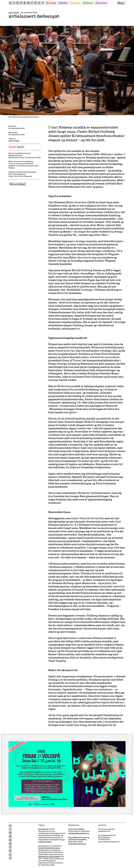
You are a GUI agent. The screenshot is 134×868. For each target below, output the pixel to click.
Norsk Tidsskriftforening (49, 848)
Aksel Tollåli (14, 12)
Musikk (21, 147)
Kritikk (51, 3)
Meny (121, 3)
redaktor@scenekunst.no (79, 833)
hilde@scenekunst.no (77, 844)
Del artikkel (17, 184)
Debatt (63, 3)
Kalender (101, 3)
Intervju (75, 3)
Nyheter (88, 3)
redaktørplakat (45, 842)
